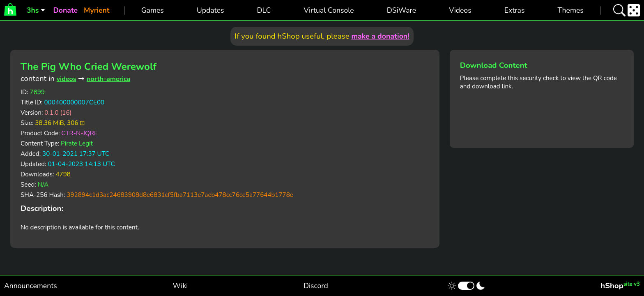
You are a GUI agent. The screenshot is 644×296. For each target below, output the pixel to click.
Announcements (31, 286)
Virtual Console (329, 10)
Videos (460, 10)
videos (67, 79)
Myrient (97, 10)
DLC (264, 10)
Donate (65, 10)
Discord (316, 286)
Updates (210, 10)
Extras (515, 10)
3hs (33, 10)
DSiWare (401, 10)
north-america (108, 79)
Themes (570, 10)
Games (153, 10)
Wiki (181, 286)
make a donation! (380, 36)
